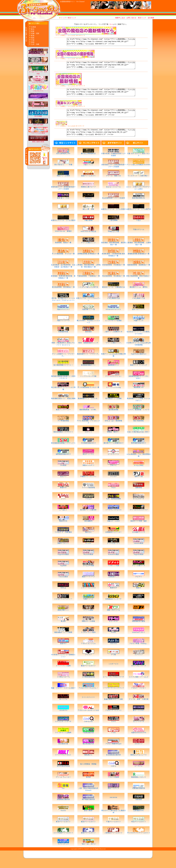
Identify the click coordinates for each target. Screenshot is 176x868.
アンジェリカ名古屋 (38, 54)
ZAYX (114, 729)
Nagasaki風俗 (139, 562)
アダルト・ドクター (139, 696)
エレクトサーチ (139, 729)
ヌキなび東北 (139, 473)
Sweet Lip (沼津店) (38, 81)
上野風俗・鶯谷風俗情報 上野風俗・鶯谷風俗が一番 (88, 274)
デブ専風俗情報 (63, 428)
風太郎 (63, 629)
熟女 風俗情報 (139, 428)
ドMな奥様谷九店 (113, 306)
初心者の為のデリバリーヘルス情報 (63, 396)
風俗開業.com (139, 395)
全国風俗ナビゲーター (113, 540)
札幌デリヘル (88, 607)
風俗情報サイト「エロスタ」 (88, 406)
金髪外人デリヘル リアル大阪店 (63, 228)
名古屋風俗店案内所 (113, 763)
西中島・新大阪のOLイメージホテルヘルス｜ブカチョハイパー (63, 307)
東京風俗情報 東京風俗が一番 (63, 295)
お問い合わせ (131, 18)
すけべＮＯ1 (113, 629)
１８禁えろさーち (63, 685)
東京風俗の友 (63, 751)
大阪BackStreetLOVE (139, 740)
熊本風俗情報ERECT (139, 451)
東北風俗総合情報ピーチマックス (63, 451)
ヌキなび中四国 (88, 573)
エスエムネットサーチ (63, 729)
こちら (111, 24)
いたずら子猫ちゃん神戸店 (88, 295)
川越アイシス (139, 328)
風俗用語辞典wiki (139, 206)
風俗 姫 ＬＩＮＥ (63, 206)
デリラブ (88, 662)
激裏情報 (139, 495)
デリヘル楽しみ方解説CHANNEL (139, 172)
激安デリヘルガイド (88, 841)
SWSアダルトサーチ (139, 673)
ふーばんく (63, 518)
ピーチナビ (139, 774)
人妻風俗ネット (113, 584)
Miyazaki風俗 (88, 562)
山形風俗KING (139, 818)
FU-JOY (88, 551)
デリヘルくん (63, 217)
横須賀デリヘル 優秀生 (139, 295)
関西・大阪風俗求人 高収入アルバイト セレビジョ (63, 352)
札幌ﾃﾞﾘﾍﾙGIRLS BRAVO (38, 62)
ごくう (63, 506)
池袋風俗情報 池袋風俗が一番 (139, 273)
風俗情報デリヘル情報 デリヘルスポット (139, 407)
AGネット (88, 440)
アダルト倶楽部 (113, 785)
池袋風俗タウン (113, 373)
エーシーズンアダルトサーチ (113, 685)
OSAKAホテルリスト (113, 317)
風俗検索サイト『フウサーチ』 (88, 362)
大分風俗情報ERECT (88, 451)
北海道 (34, 27)
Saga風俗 (63, 573)
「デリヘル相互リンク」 (114, 351)
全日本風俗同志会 (63, 774)
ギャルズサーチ (139, 506)
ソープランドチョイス (113, 518)
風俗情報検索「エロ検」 (88, 417)
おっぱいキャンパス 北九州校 (38, 72)
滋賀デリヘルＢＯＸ (88, 183)
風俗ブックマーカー (63, 417)
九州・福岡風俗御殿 (113, 506)
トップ (64, 18)
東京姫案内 (88, 529)
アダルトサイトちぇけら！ (88, 696)
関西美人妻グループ (88, 195)
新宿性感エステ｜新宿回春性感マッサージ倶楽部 (63, 196)
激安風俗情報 (113, 417)
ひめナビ (113, 473)
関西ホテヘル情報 (88, 629)
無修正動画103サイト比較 (113, 707)
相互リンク (72, 18)
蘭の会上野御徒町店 (88, 161)
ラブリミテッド (63, 852)
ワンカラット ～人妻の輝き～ (139, 183)
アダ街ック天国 (113, 573)
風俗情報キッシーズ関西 (63, 640)
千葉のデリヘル (139, 237)
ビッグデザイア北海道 (113, 328)
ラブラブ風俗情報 (88, 495)
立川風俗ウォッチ (139, 540)
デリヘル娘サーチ (139, 573)
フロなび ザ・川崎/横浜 (63, 540)
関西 (33, 38)
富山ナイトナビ (88, 462)
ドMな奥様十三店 (139, 306)
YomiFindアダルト (139, 640)
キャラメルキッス (38, 107)
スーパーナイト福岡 (63, 673)
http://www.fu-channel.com (38, 10)
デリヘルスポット (139, 607)
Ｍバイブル (63, 707)
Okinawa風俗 (139, 551)
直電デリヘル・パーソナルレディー (88, 307)
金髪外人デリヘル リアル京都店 (113, 217)
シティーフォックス (88, 596)
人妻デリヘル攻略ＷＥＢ (114, 339)
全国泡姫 (139, 807)
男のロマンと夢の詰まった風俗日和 (114, 819)
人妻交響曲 (114, 228)
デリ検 (113, 662)
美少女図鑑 (38, 115)
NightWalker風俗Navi (139, 362)
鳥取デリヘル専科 (63, 183)
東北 (33, 29)
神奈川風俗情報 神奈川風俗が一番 (139, 285)
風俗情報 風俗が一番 (63, 250)
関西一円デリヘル (114, 618)
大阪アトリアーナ (63, 328)
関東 (33, 31)
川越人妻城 (88, 228)
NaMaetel (88, 206)
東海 (33, 36)
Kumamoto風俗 (113, 562)
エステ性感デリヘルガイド (63, 841)
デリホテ (113, 484)
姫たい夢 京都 (88, 217)
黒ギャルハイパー (139, 317)
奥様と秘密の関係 (38, 141)
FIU (63, 796)
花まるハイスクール (113, 195)
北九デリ (63, 484)
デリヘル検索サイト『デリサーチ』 (63, 363)
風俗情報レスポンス (139, 785)
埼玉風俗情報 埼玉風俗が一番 (113, 284)
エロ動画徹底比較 (88, 685)
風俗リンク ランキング (139, 373)
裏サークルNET (139, 718)
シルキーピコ (113, 672)
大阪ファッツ (88, 172)
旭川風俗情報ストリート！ (63, 373)
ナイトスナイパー (88, 705)
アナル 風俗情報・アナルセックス (88, 430)
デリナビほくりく (114, 551)
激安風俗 (88, 339)
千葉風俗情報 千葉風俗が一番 (88, 284)
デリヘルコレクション (113, 384)
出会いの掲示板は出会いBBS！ (139, 440)
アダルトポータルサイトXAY (88, 718)
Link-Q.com (88, 729)
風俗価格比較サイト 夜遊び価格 (63, 406)
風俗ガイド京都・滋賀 (139, 529)
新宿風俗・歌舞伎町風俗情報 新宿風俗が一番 (63, 285)
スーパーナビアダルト (63, 763)
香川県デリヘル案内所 (88, 518)
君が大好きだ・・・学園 (63, 172)
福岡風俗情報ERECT (63, 462)
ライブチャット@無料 (63, 740)
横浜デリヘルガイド (88, 829)
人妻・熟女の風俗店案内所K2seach (88, 797)
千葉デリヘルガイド (113, 829)
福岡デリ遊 (139, 484)
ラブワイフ (139, 662)
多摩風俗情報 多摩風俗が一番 (88, 261)
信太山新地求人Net (63, 161)
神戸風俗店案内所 (88, 807)
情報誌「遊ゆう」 (114, 440)
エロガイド (139, 751)
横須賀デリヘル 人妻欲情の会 (113, 295)
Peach (113, 495)
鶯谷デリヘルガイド (88, 673)
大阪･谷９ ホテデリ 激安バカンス (139, 162)
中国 (33, 40)
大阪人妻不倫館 (38, 124)
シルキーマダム (38, 98)
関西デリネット (63, 551)
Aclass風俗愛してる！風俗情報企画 (139, 463)
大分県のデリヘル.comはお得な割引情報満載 (139, 352)
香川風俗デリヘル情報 (113, 406)
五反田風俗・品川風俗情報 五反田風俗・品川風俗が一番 (63, 274)
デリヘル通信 (88, 618)
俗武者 (88, 785)
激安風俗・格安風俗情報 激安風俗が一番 (113, 251)
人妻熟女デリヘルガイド (114, 841)
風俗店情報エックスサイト (63, 440)
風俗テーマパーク (88, 584)
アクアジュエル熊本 (38, 132)
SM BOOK (114, 805)
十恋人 (139, 228)
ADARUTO (63, 718)
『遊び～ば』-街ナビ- (88, 852)
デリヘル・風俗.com (113, 183)
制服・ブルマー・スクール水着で (63, 696)
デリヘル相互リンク (88, 250)
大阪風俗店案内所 (139, 796)
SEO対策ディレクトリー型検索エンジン (63, 663)
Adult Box (113, 651)
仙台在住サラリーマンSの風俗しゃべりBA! (139, 340)
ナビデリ (139, 584)
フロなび (88, 506)
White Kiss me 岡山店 (88, 239)
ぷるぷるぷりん (38, 90)
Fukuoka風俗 (63, 584)
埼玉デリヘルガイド (139, 829)
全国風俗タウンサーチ (113, 607)
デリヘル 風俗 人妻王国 (139, 707)
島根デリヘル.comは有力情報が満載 (113, 363)
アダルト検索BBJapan (114, 751)
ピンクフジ (139, 618)
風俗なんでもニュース (139, 763)
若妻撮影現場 (63, 339)
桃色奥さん (88, 763)
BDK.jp (63, 596)
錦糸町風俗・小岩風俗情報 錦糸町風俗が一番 (113, 262)
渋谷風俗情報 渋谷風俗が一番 (113, 273)
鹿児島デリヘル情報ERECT (113, 451)
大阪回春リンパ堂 (88, 317)
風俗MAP (113, 596)
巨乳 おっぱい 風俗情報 (113, 428)
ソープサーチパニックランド (113, 696)
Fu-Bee (114, 640)
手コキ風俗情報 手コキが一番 (63, 261)
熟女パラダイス (113, 796)
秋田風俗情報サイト (88, 373)
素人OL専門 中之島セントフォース (88, 329)
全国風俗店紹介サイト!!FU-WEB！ (139, 385)
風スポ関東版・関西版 (88, 772)
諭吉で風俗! (88, 818)
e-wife (113, 740)
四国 (33, 42)
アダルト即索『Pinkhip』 (139, 651)
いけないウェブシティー (63, 607)
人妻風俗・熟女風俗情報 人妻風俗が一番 (139, 251)
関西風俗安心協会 (139, 629)
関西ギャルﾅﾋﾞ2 (88, 473)
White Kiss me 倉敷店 (63, 239)
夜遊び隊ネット (63, 618)
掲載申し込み (120, 18)
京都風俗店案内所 (63, 807)
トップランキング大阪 (88, 384)
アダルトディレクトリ (113, 718)
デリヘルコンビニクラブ (139, 518)
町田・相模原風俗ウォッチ (88, 351)
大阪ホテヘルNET (114, 529)
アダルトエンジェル (88, 651)
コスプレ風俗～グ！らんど (139, 685)
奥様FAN (63, 495)
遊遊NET (63, 651)
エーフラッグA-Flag (113, 395)
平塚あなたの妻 (113, 239)
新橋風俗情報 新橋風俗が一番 (139, 261)
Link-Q (114, 774)
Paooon (63, 818)
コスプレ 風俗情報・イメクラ (139, 417)
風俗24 (139, 596)
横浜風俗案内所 (88, 751)
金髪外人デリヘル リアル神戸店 (139, 217)
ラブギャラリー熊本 (88, 640)
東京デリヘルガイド (63, 829)
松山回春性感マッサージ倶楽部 (113, 206)
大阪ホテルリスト (63, 317)
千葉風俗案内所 (88, 740)
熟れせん (88, 540)
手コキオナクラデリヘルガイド (139, 841)
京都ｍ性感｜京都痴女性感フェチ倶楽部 (113, 162)
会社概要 (151, 18)
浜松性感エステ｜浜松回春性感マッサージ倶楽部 (114, 173)
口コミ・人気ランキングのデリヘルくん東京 (139, 196)
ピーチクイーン (113, 462)
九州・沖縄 (35, 44)
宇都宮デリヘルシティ (88, 484)
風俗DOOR (63, 529)
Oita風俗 (63, 473)
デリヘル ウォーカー (63, 785)
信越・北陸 (35, 33)
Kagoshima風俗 (63, 562)
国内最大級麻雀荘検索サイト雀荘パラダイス (63, 385)
